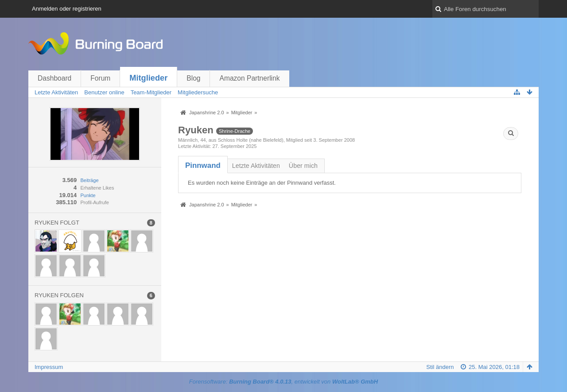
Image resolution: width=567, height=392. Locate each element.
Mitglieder (148, 78)
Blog (193, 78)
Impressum (49, 367)
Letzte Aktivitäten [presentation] (256, 166)
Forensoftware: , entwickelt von (283, 382)
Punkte (88, 195)
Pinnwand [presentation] (203, 165)
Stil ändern (440, 367)
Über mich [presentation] (303, 166)
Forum (100, 78)
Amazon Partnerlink (249, 78)
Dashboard (54, 78)
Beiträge (89, 180)
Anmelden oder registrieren (67, 9)
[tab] (203, 165)
